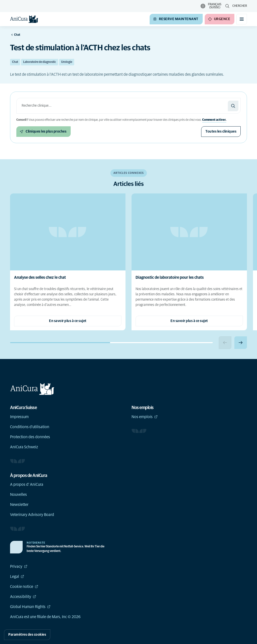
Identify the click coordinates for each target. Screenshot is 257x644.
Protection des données (30, 437)
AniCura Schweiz (24, 447)
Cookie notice (24, 587)
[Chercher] (233, 106)
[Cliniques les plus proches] (44, 132)
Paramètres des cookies (27, 635)
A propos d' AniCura (27, 485)
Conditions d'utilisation (30, 427)
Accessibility (23, 597)
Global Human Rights (30, 607)
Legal (17, 577)
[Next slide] (241, 343)
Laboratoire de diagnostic (40, 62)
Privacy (19, 567)
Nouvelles (18, 495)
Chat (15, 62)
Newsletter (19, 505)
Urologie (67, 62)
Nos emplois (145, 417)
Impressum (19, 417)
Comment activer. (214, 120)
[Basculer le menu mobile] (242, 19)
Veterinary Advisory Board (32, 515)
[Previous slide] (225, 343)
